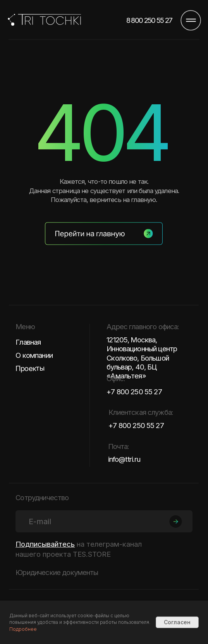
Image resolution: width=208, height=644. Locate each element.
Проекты (30, 368)
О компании (34, 355)
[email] (104, 521)
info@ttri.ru (124, 459)
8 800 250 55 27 (149, 20)
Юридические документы (57, 572)
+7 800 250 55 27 (134, 392)
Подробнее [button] (23, 629)
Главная (28, 342)
